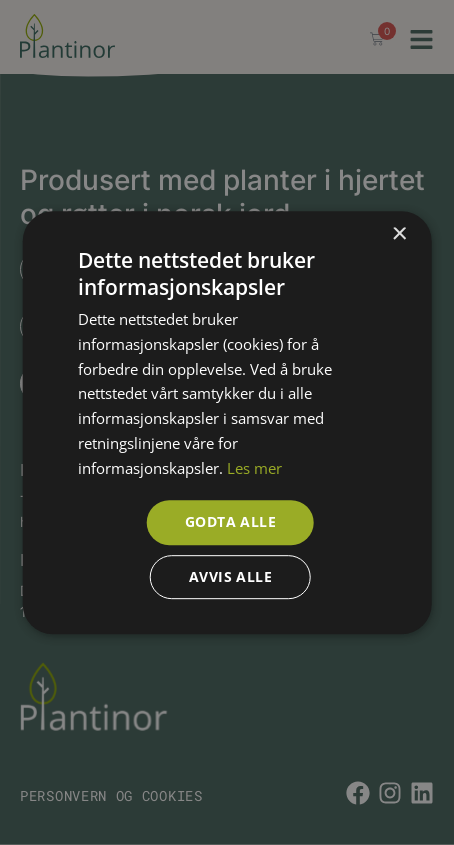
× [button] (398, 234)
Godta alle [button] (230, 522)
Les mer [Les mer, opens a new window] (254, 468)
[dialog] (227, 422)
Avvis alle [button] (230, 576)
